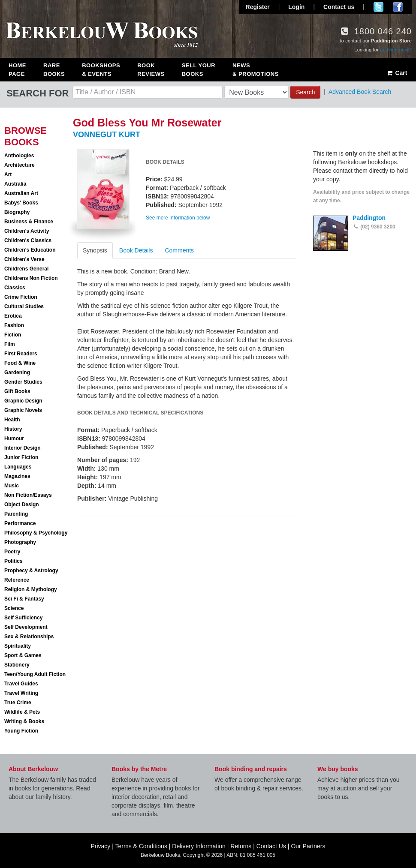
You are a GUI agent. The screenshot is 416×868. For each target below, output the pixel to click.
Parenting (16, 514)
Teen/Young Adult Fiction (35, 674)
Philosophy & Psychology (36, 533)
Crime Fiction (21, 297)
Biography (17, 212)
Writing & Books (24, 721)
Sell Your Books (199, 70)
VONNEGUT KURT (107, 135)
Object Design (22, 505)
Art (8, 174)
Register (258, 7)
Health (12, 420)
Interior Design (23, 448)
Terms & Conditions (141, 846)
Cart (396, 73)
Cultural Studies (24, 306)
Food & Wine (20, 363)
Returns (241, 846)
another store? (396, 50)
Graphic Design (23, 401)
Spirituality (18, 646)
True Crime (18, 703)
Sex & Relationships (29, 637)
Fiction (13, 335)
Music (12, 486)
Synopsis (95, 250)
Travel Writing (21, 693)
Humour (14, 439)
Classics (15, 288)
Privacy (100, 846)
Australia (15, 184)
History (13, 429)
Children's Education (30, 250)
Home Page (17, 70)
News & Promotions (256, 70)
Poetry (12, 552)
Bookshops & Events (101, 70)
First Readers (21, 354)
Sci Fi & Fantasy (24, 599)
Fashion (14, 325)
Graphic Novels (23, 410)
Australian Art (21, 193)
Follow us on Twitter (378, 7)
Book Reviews (151, 70)
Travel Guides (21, 684)
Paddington (369, 218)
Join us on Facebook (398, 7)
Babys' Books (21, 203)
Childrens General (26, 269)
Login (296, 7)
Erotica (13, 316)
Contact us (339, 7)
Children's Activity (27, 231)
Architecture (20, 165)
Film (10, 344)
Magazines (17, 476)
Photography (20, 542)
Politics (14, 561)
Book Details (136, 250)
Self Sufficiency (23, 618)
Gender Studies (23, 382)
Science (14, 608)
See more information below (178, 218)
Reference (17, 580)
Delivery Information (199, 846)
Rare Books (54, 70)
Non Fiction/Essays (28, 495)
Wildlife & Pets (22, 712)
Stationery (17, 665)
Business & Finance (29, 222)
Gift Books (17, 391)
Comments (179, 250)
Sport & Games (23, 655)
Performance (20, 523)
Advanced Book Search (360, 92)
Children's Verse (24, 259)
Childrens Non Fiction (31, 278)
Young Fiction (21, 731)
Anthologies (19, 156)
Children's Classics (28, 240)
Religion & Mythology (31, 589)
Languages (18, 467)
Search (305, 92)
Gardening (17, 372)
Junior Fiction (21, 457)
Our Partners (308, 846)
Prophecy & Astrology (31, 571)
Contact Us (271, 846)
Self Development (26, 627)
